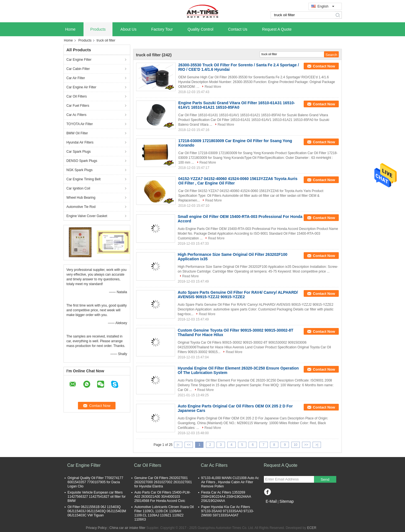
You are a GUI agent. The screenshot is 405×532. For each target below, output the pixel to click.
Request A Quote (277, 29)
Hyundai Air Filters (80, 142)
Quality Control (201, 29)
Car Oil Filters (77, 96)
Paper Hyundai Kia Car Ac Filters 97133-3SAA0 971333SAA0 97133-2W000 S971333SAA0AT (228, 511)
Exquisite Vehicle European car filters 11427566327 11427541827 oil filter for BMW (97, 497)
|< (178, 445)
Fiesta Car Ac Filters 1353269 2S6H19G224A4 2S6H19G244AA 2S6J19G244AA (226, 497)
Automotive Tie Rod (81, 207)
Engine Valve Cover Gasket (87, 216)
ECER (312, 528)
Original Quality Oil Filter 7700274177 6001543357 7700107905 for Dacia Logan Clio (95, 482)
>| (317, 445)
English (326, 6)
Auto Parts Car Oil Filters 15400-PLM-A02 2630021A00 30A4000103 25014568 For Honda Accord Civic (163, 497)
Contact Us (238, 29)
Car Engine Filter (79, 60)
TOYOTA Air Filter (80, 124)
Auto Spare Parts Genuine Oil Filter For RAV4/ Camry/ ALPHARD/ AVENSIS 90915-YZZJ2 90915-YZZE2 (238, 295)
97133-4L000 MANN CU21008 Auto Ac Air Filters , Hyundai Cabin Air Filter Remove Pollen (230, 482)
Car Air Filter (76, 78)
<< (189, 445)
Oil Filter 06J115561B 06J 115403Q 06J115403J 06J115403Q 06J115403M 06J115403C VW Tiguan (97, 511)
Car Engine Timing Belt (84, 179)
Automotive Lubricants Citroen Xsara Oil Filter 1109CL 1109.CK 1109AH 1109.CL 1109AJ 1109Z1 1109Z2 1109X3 (164, 513)
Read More (213, 87)
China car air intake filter (127, 528)
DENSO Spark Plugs (82, 161)
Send (325, 479)
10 (295, 445)
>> (306, 445)
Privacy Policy (96, 528)
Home (70, 29)
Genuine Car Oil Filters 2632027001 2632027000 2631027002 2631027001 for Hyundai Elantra (163, 482)
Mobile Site (274, 508)
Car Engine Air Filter (81, 87)
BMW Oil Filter (77, 133)
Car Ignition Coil (78, 188)
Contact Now (324, 66)
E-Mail (271, 501)
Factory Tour (162, 29)
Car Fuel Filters (78, 106)
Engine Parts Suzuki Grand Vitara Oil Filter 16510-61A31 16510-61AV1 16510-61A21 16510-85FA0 (237, 105)
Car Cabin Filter (78, 69)
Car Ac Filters (77, 115)
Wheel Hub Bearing (81, 198)
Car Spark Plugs (79, 152)
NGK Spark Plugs (80, 170)
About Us (129, 29)
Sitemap (287, 501)
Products (98, 29)
